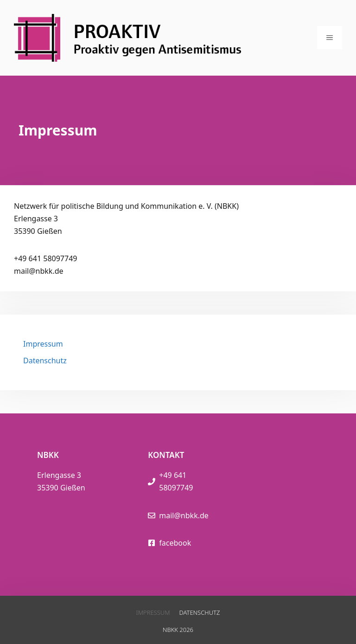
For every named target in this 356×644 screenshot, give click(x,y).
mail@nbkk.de (184, 515)
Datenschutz (45, 361)
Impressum (43, 344)
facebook (175, 543)
